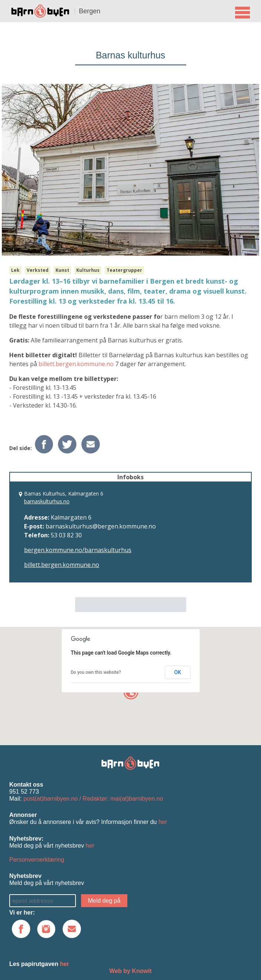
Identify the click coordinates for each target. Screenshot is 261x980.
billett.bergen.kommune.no (76, 364)
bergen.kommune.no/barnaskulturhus (78, 550)
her (163, 822)
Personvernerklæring (37, 860)
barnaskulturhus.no (47, 501)
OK (178, 672)
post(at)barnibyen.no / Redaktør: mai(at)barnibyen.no (93, 799)
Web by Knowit (130, 971)
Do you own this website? (96, 672)
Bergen (90, 11)
